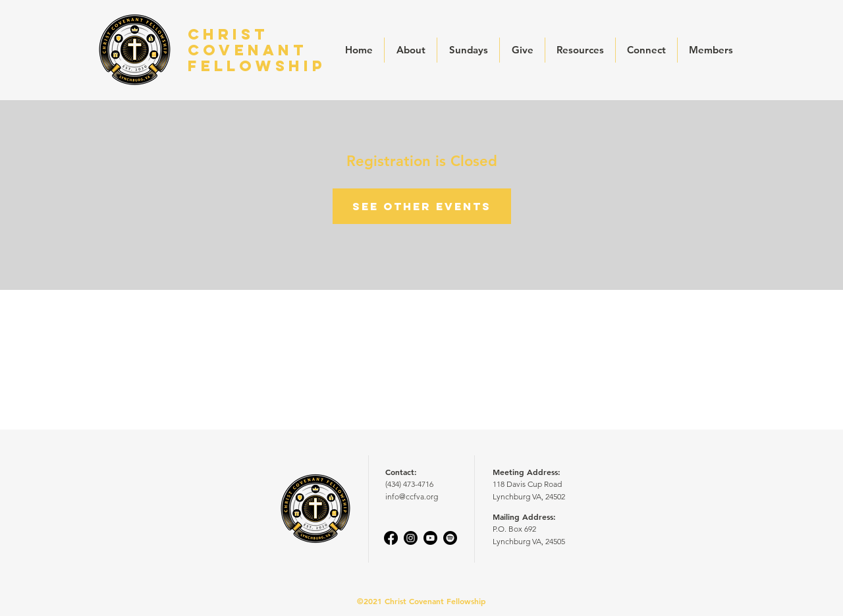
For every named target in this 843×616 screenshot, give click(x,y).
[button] (411, 50)
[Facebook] (391, 538)
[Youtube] (430, 538)
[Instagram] (411, 538)
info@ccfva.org (412, 496)
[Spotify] (450, 538)
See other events (422, 206)
